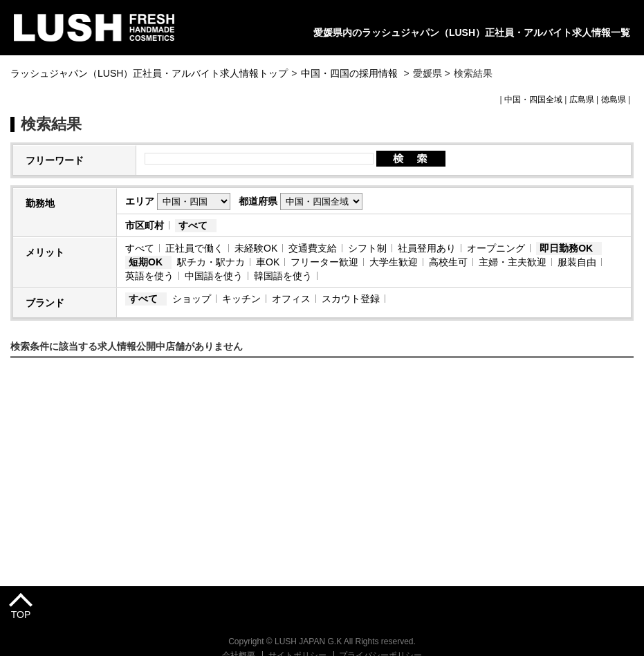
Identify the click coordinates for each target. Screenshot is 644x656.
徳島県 (614, 100)
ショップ (192, 299)
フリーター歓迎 (324, 262)
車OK (268, 262)
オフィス (291, 299)
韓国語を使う (283, 276)
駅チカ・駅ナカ (211, 262)
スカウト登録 (351, 299)
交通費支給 (313, 248)
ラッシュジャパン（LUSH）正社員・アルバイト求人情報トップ (149, 73)
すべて (193, 225)
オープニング (496, 248)
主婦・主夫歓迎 (513, 262)
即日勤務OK (566, 248)
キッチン (241, 299)
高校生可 (448, 262)
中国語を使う (214, 276)
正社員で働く (194, 248)
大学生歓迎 (394, 262)
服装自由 (577, 262)
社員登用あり (427, 248)
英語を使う (149, 276)
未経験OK (256, 248)
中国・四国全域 (533, 100)
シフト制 (367, 248)
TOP (21, 615)
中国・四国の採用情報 (351, 73)
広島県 (582, 100)
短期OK (146, 262)
